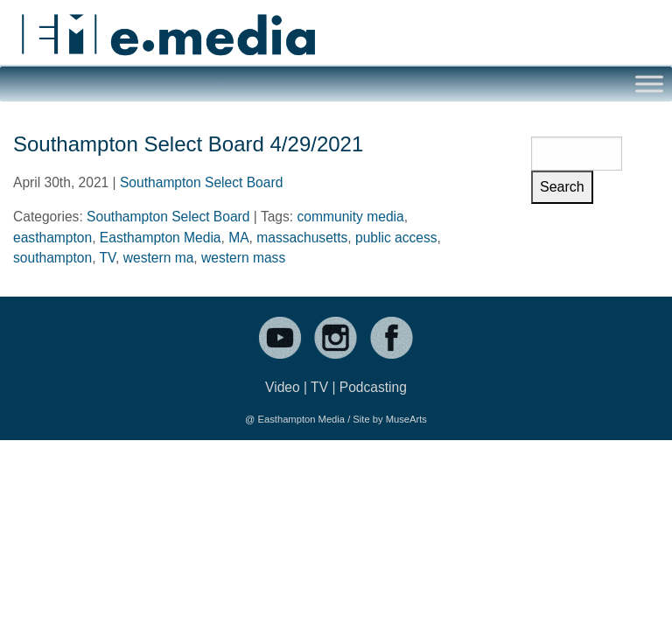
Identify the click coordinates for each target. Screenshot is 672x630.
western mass (243, 258)
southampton (52, 258)
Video (283, 387)
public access (396, 238)
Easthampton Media (161, 238)
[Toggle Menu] (649, 84)
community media (351, 217)
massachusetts (302, 238)
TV (108, 258)
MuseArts (406, 419)
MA (238, 238)
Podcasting (373, 387)
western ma (159, 258)
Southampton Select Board (201, 182)
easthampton (52, 238)
